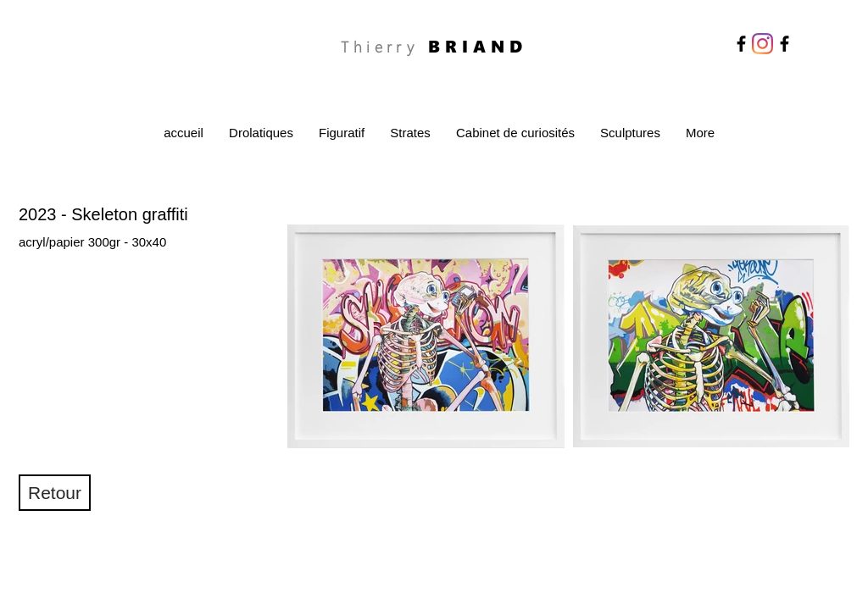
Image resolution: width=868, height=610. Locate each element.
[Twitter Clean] (779, 530)
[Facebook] (741, 44)
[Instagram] (762, 44)
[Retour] (55, 493)
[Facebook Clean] (757, 530)
